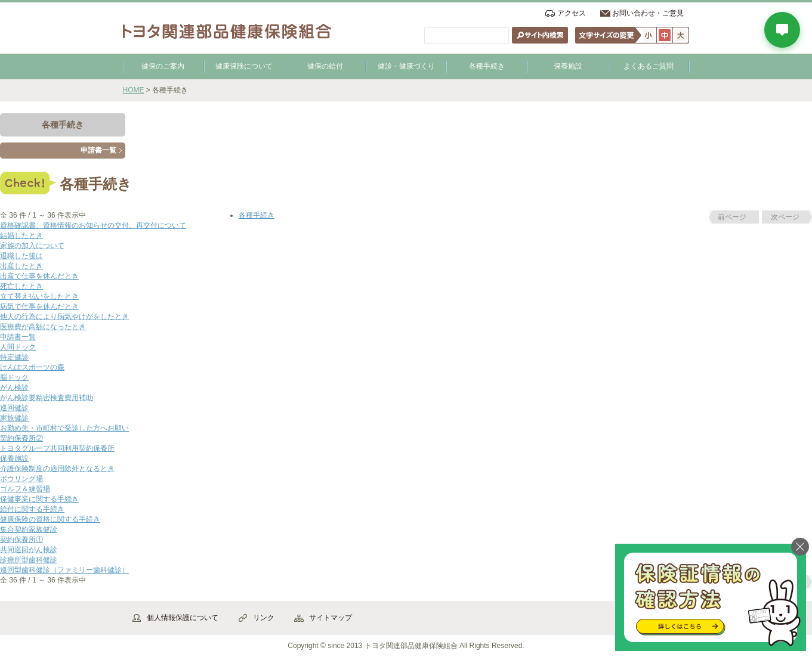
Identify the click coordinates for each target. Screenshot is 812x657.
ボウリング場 (21, 479)
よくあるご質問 (649, 66)
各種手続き (487, 66)
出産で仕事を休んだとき (39, 276)
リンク (264, 618)
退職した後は (21, 256)
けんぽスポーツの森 (32, 367)
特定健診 (14, 357)
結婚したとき (21, 235)
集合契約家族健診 (29, 529)
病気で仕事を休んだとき (39, 306)
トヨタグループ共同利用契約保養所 (57, 448)
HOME (134, 90)
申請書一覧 (98, 150)
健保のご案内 (163, 66)
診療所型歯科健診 (29, 560)
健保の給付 (325, 66)
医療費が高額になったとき (43, 327)
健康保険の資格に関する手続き (50, 519)
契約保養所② (21, 438)
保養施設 (568, 66)
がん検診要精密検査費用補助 (47, 398)
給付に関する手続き (32, 509)
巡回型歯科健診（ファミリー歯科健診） (64, 570)
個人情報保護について (183, 618)
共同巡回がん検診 (29, 550)
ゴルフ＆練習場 (25, 489)
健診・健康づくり (406, 66)
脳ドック (14, 377)
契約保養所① (21, 540)
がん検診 (14, 388)
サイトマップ (331, 618)
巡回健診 (14, 408)
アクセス (572, 13)
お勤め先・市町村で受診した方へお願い (64, 428)
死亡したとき (21, 286)
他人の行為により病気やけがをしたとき (64, 317)
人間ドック (18, 347)
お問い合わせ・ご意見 (648, 13)
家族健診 (14, 418)
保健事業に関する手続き (39, 499)
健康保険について (244, 66)
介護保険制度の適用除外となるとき (57, 469)
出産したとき (21, 266)
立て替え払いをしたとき (39, 296)
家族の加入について (32, 246)
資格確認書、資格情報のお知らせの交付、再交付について (93, 225)
